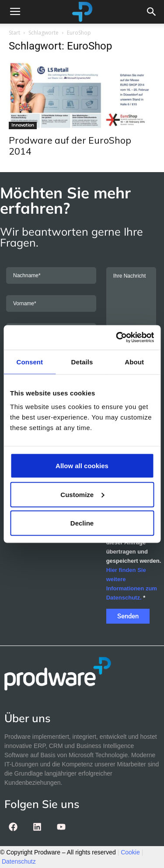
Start (14, 33)
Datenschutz (19, 861)
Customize (82, 494)
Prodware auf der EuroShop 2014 (70, 146)
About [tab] (134, 362)
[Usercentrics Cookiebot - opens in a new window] (117, 338)
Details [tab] (82, 362)
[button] (152, 12)
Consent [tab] (30, 362)
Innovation (23, 125)
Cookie (130, 852)
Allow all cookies (82, 466)
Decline (82, 523)
